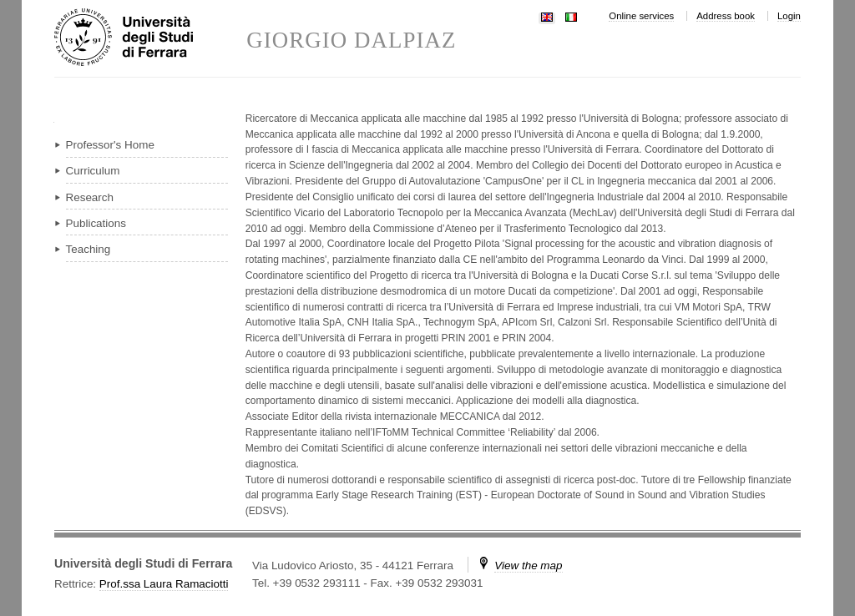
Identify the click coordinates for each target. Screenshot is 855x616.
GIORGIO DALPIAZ (351, 40)
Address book (726, 16)
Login (789, 16)
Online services (641, 16)
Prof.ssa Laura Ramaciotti (164, 584)
